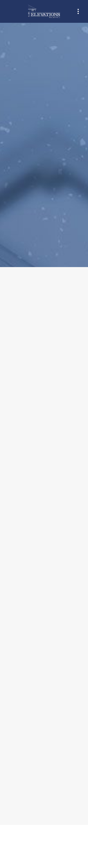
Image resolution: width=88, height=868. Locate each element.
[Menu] (78, 12)
